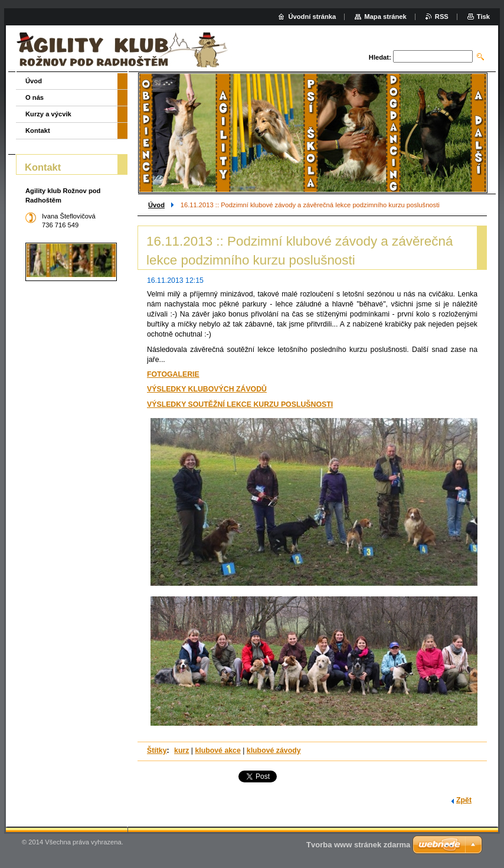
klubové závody (274, 750)
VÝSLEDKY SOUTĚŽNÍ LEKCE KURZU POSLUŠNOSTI (240, 404)
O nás (35, 97)
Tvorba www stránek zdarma (358, 845)
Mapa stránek (385, 17)
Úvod (156, 205)
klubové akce (217, 750)
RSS (442, 17)
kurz (181, 750)
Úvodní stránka (312, 17)
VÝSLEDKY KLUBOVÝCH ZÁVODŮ (207, 389)
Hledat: (380, 57)
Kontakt (38, 130)
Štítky (157, 750)
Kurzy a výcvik (48, 114)
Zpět (464, 800)
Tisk (483, 17)
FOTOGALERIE (173, 374)
